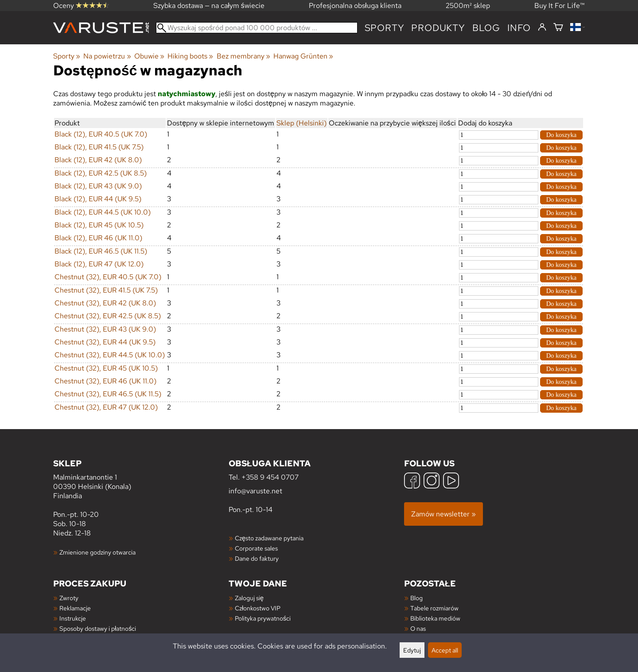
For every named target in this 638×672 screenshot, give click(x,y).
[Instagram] (432, 482)
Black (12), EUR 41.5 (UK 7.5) (99, 147)
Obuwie (149, 56)
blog (486, 28)
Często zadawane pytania (269, 538)
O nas (418, 628)
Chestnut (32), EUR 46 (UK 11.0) (105, 381)
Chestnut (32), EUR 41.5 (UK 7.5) (106, 290)
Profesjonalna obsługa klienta (355, 6)
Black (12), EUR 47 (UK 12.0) (99, 264)
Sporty (385, 28)
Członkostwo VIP (258, 608)
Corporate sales (256, 548)
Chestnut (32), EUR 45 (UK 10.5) (106, 368)
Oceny (81, 6)
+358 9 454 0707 (270, 477)
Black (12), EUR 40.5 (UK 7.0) (101, 134)
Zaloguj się (249, 598)
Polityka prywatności (263, 618)
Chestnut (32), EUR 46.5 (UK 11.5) (108, 394)
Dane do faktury (257, 558)
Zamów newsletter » (443, 514)
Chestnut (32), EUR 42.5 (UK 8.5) (108, 316)
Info (519, 28)
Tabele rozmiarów (434, 608)
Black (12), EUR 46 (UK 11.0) (98, 238)
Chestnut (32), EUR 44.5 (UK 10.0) (110, 355)
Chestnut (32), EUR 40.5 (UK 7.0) (108, 277)
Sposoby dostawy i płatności (98, 628)
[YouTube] (451, 482)
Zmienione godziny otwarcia (97, 552)
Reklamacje (75, 608)
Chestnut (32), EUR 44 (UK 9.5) (105, 342)
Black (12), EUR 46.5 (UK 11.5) (101, 251)
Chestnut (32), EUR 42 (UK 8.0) (105, 303)
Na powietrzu (107, 56)
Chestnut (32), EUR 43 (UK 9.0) (105, 329)
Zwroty (69, 598)
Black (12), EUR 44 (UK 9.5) (98, 199)
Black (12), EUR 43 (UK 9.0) (98, 186)
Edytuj (412, 650)
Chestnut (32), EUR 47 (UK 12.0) (106, 407)
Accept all (445, 650)
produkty (438, 28)
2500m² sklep (468, 6)
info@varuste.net (255, 491)
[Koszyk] (558, 28)
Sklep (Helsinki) (301, 123)
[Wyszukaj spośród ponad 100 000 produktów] (257, 28)
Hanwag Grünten (303, 56)
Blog (416, 598)
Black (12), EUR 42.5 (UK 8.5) (101, 173)
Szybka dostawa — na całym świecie (209, 6)
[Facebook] (412, 482)
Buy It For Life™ (560, 6)
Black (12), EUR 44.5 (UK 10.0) (103, 212)
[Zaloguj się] (542, 27)
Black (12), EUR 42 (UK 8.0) (98, 160)
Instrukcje (73, 618)
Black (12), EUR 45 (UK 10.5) (99, 225)
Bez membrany (243, 56)
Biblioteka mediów (435, 618)
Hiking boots (190, 56)
